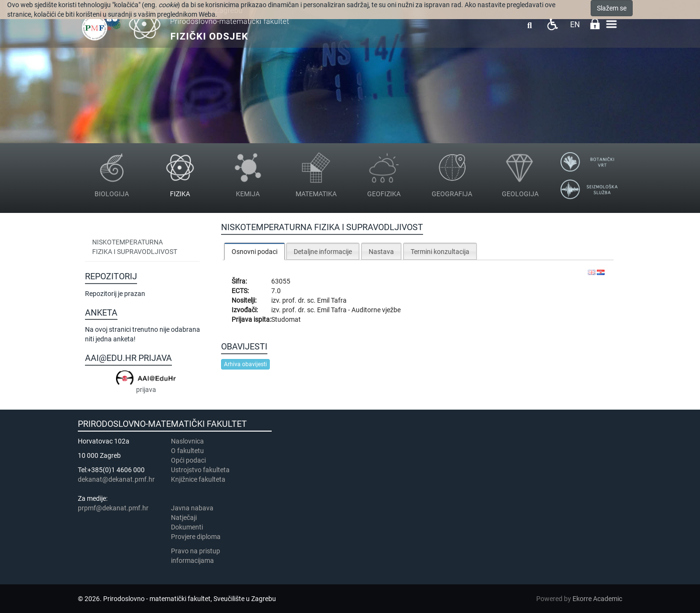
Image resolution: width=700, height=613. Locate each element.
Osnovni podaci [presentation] (255, 252)
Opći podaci (188, 460)
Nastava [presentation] (381, 252)
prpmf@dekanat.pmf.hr (113, 508)
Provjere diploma (196, 537)
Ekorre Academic (597, 599)
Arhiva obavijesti (245, 364)
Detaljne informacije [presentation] (323, 252)
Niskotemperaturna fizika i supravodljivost (135, 247)
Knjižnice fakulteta (198, 479)
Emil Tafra (332, 300)
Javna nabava (192, 508)
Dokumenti (187, 527)
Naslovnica (187, 441)
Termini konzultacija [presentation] (440, 252)
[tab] (255, 251)
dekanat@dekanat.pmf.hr (116, 479)
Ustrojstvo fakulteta (200, 470)
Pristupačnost (552, 24)
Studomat (286, 319)
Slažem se (612, 8)
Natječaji (184, 518)
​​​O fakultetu (187, 451)
